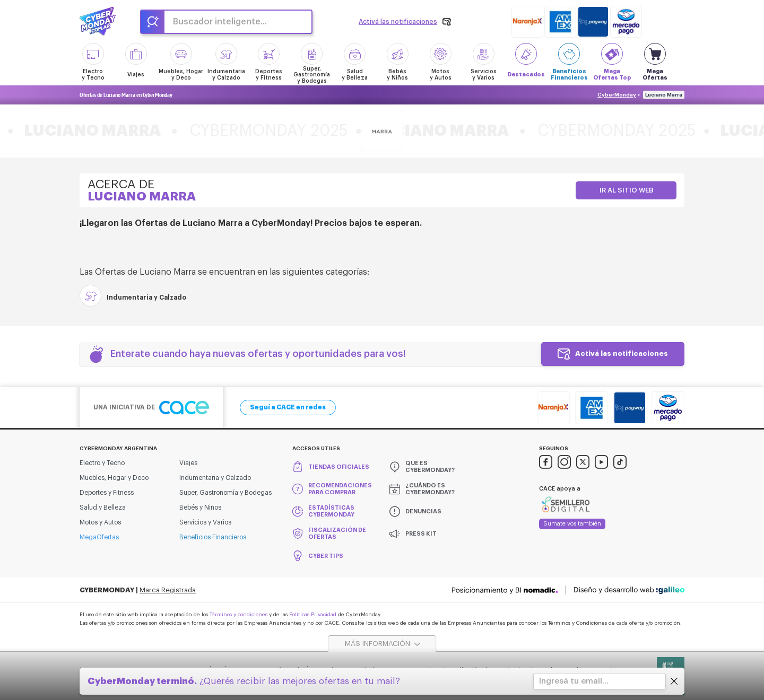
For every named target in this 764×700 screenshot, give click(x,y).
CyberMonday (617, 95)
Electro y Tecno (102, 463)
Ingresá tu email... (574, 681)
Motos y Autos (100, 522)
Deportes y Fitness (107, 493)
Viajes (188, 463)
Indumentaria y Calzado (215, 478)
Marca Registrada (168, 590)
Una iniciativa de (151, 408)
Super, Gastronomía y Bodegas (225, 493)
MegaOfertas (99, 537)
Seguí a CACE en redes (288, 407)
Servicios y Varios (205, 522)
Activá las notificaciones (622, 353)
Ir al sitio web (626, 190)
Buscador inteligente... (220, 22)
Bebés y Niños (200, 507)
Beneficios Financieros (213, 537)
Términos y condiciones (238, 615)
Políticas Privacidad (313, 615)
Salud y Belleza (103, 507)
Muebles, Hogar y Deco (114, 478)
